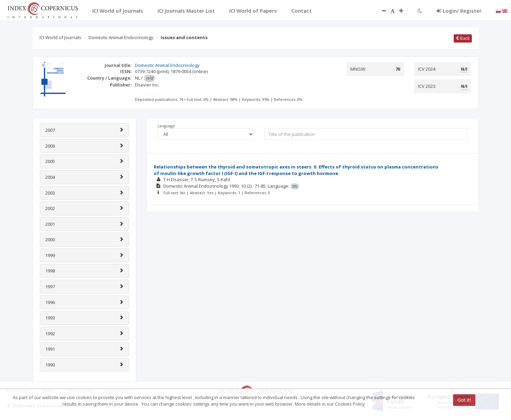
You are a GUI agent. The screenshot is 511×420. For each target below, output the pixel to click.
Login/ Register (459, 11)
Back (463, 38)
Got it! (464, 400)
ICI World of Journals (60, 37)
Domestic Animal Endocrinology (121, 37)
